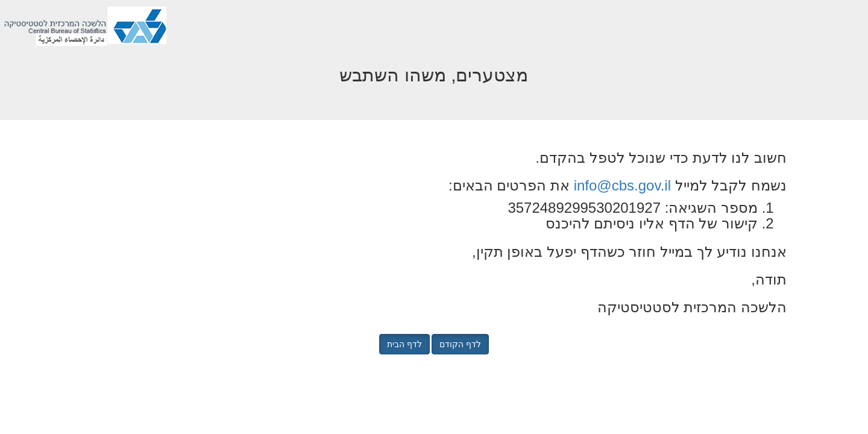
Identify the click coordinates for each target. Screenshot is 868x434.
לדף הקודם (460, 344)
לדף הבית (404, 344)
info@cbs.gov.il (622, 185)
